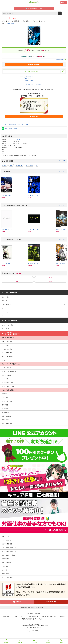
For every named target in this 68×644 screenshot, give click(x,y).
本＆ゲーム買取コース (8, 338)
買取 (64, 3)
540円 (17, 281)
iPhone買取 (5, 412)
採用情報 (38, 613)
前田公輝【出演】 (29, 77)
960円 (51, 281)
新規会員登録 (52, 602)
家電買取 (4, 394)
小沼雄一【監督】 (10, 23)
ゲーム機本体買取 (7, 353)
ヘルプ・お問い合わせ (8, 577)
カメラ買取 (5, 397)
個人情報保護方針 (34, 616)
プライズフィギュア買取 (9, 371)
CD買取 (4, 360)
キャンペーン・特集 (8, 325)
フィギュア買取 (6, 368)
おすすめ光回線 (6, 562)
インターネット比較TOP (9, 551)
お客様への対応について (49, 616)
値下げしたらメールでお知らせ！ (34, 84)
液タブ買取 (5, 405)
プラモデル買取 (6, 375)
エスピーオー (17, 139)
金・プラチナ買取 (7, 424)
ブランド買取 (6, 420)
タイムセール (6, 329)
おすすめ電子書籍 (7, 544)
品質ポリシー (7, 616)
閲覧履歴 (48, 642)
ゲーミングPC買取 (7, 401)
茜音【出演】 (28, 78)
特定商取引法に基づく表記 (34, 627)
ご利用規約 (62, 616)
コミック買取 (6, 345)
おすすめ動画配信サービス (9, 548)
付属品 (4, 165)
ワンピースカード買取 (8, 386)
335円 (51, 278)
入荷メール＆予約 (33, 71)
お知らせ (4, 570)
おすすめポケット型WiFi (9, 555)
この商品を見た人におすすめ (35, 239)
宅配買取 (18, 602)
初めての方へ (6, 574)
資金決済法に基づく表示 (29, 619)
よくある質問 (35, 161)
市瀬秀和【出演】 (29, 80)
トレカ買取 (5, 379)
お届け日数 (19, 165)
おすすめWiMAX (6, 559)
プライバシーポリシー (20, 616)
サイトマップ (42, 619)
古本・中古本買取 (7, 342)
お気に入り (20, 642)
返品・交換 (29, 165)
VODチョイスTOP (7, 540)
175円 (17, 278)
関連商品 (35, 171)
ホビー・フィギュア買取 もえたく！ (12, 364)
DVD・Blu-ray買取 (7, 356)
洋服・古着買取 (6, 416)
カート (61, 642)
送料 (11, 165)
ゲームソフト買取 (7, 349)
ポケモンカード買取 (8, 383)
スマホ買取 (5, 409)
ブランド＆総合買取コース (9, 390)
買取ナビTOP (6, 536)
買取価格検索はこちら (34, 8)
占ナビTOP (5, 566)
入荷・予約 (34, 642)
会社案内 (30, 613)
